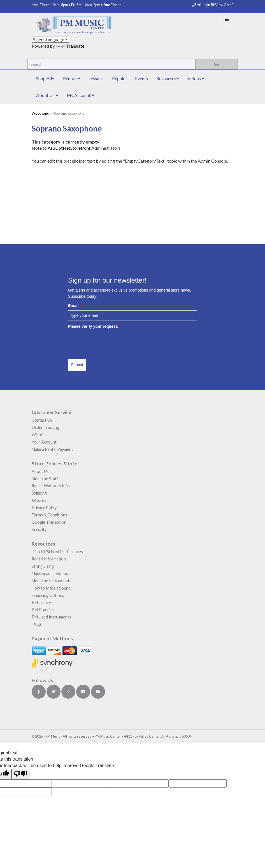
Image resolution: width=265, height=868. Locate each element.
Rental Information (49, 559)
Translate (70, 46)
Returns (39, 500)
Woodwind (40, 113)
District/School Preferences (57, 552)
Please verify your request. (94, 326)
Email (75, 306)
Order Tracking (45, 427)
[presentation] (111, 342)
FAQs (37, 624)
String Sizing (43, 566)
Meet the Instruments (52, 581)
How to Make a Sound (51, 588)
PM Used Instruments (51, 617)
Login (204, 5)
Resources (168, 78)
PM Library (41, 602)
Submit (77, 365)
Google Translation (49, 522)
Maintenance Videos (50, 573)
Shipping (39, 493)
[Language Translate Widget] (50, 39)
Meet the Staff (45, 479)
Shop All (45, 78)
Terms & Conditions (49, 515)
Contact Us (42, 420)
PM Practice (43, 610)
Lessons (96, 78)
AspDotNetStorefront (69, 148)
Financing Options (48, 595)
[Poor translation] (20, 774)
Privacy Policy (44, 508)
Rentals (72, 78)
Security (39, 529)
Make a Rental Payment (52, 449)
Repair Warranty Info (51, 486)
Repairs (119, 78)
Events (141, 78)
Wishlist (39, 435)
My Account (80, 95)
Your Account (44, 442)
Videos (196, 78)
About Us (47, 95)
